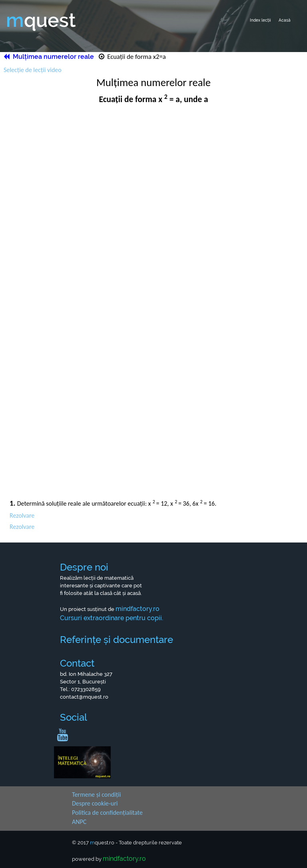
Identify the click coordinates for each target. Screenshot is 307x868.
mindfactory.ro (124, 859)
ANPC (79, 822)
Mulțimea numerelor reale (50, 57)
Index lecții (260, 20)
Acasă (285, 20)
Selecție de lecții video (33, 70)
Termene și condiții (96, 795)
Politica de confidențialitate (107, 813)
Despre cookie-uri (95, 803)
